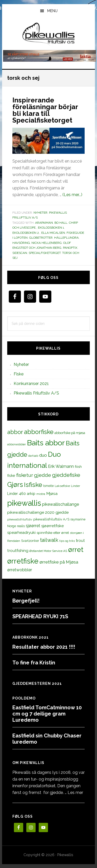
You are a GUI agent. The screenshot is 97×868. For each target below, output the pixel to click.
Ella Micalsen (53, 233)
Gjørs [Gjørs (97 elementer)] (15, 485)
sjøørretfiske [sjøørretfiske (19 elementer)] (52, 526)
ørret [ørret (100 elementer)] (76, 550)
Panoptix (70, 248)
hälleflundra (66, 238)
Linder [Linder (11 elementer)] (75, 486)
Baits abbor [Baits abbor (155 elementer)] (46, 443)
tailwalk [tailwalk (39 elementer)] (49, 540)
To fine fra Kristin (34, 663)
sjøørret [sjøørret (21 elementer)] (33, 526)
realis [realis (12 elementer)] (21, 526)
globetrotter (41, 238)
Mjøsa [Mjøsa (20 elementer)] (52, 493)
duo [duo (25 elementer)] (43, 455)
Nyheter (41, 213)
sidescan (20, 253)
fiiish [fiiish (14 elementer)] (78, 467)
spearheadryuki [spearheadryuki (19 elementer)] (21, 533)
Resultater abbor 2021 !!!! (44, 647)
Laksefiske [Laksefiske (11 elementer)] (62, 486)
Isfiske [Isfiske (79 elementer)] (33, 485)
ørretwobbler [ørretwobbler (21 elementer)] (20, 570)
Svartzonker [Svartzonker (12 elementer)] (30, 541)
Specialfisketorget (45, 253)
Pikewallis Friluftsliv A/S (36, 393)
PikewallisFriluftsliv (49, 34)
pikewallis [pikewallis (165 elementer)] (24, 503)
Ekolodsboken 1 (51, 228)
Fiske (19, 374)
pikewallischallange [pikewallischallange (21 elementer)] (60, 504)
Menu (52, 11)
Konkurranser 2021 (31, 384)
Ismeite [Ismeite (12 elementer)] (48, 486)
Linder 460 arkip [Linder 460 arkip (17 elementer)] (21, 493)
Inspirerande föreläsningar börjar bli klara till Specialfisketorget (45, 110)
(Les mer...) (72, 195)
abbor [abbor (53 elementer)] (15, 432)
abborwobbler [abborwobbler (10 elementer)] (17, 444)
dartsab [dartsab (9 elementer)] (33, 456)
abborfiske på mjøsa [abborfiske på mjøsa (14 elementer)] (70, 433)
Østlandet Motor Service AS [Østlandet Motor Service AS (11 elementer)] (48, 551)
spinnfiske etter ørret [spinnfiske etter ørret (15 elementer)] (53, 533)
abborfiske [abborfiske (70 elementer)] (39, 432)
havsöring (21, 243)
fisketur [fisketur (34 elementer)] (25, 475)
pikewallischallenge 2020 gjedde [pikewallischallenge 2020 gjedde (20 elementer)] (38, 512)
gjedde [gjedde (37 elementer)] (43, 475)
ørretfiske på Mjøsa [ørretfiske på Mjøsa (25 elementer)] (59, 562)
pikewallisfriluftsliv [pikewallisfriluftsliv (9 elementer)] (20, 519)
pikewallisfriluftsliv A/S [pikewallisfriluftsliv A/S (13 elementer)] (51, 519)
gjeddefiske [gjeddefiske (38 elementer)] (66, 475)
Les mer (75, 793)
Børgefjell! (26, 601)
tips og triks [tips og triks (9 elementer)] (67, 541)
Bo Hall (61, 223)
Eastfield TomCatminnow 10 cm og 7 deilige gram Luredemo (47, 714)
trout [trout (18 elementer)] (80, 540)
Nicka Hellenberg (47, 243)
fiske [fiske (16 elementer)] (11, 476)
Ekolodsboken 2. (26, 233)
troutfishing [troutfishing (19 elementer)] (18, 551)
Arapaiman (44, 223)
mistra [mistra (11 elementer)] (41, 494)
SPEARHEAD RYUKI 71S (40, 616)
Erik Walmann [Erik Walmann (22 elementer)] (61, 466)
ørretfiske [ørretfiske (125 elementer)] (23, 561)
